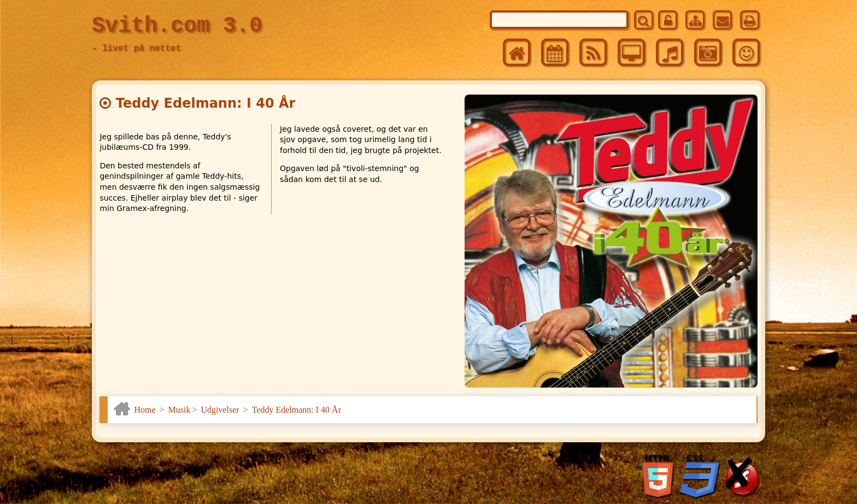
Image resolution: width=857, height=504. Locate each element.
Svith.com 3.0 (177, 26)
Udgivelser (220, 410)
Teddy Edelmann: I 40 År (297, 410)
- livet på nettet (136, 49)
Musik (180, 410)
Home (145, 410)
